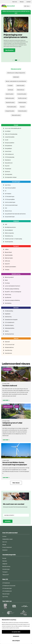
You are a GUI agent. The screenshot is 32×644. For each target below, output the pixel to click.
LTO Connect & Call (10, 345)
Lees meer (6, 400)
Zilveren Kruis (8, 211)
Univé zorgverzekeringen (11, 205)
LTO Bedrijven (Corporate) (9, 586)
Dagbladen (8, 314)
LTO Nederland (6, 583)
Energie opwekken (10, 143)
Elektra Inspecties (9, 233)
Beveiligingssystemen (10, 227)
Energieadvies (8, 146)
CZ (6, 191)
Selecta (7, 331)
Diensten (16, 308)
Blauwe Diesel (8, 252)
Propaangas (8, 169)
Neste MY (7, 264)
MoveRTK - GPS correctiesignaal (13, 292)
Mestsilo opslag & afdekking (12, 289)
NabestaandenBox (10, 328)
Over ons (15, 2)
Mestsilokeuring (9, 236)
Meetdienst (8, 160)
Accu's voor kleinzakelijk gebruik (13, 128)
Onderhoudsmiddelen (10, 267)
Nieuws (22, 2)
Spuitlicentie (8, 297)
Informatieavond (9, 154)
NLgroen (7, 166)
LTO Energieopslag (10, 157)
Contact (29, 2)
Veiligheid (16, 221)
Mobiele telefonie (9, 347)
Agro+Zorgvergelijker (10, 188)
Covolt (7, 140)
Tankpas (7, 270)
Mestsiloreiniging (9, 325)
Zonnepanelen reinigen (11, 177)
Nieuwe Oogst (6, 594)
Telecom (16, 338)
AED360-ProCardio (8, 407)
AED (6, 224)
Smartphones (8, 353)
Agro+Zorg (8, 185)
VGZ (6, 208)
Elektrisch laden (9, 258)
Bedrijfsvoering (16, 274)
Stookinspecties (9, 242)
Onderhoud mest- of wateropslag (13, 239)
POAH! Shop (8, 295)
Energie (16, 125)
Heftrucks (7, 261)
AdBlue (7, 249)
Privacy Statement (7, 547)
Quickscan (7, 171)
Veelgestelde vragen (7, 539)
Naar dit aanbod (9, 50)
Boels (6, 280)
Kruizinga (7, 283)
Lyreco (17, 407)
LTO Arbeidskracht (10, 322)
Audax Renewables (10, 137)
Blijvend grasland (9, 277)
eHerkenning (8, 317)
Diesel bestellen (9, 255)
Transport (16, 246)
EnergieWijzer (8, 148)
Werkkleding (8, 303)
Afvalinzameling (9, 311)
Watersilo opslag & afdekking (12, 300)
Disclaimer (5, 550)
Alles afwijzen (16, 641)
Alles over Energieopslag (11, 134)
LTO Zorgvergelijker (10, 199)
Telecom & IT (6, 575)
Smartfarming (9, 350)
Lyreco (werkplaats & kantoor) (13, 286)
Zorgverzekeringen (10, 217)
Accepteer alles (16, 632)
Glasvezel (7, 342)
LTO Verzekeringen (10, 196)
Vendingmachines (9, 334)
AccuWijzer (8, 131)
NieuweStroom (9, 163)
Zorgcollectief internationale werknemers (15, 214)
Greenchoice (8, 151)
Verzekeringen (16, 182)
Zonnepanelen (9, 174)
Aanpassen (16, 636)
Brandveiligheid (9, 230)
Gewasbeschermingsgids (11, 320)
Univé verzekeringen (10, 202)
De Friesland (8, 194)
